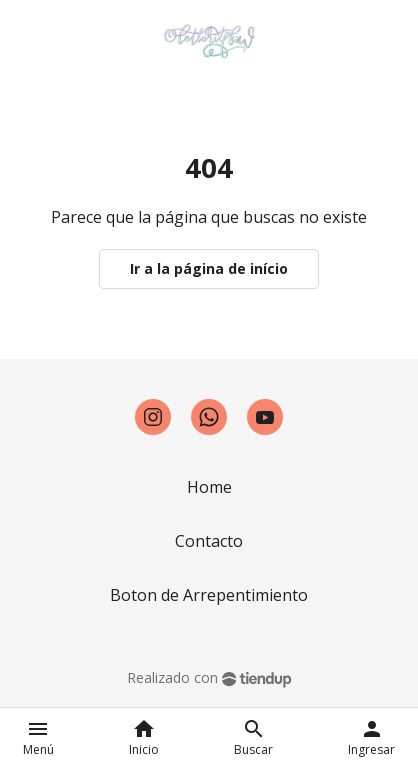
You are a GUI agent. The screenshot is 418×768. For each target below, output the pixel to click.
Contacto (209, 541)
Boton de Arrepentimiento (209, 595)
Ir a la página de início (209, 268)
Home (209, 487)
